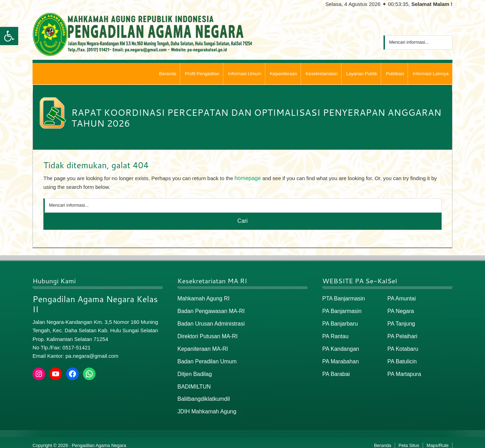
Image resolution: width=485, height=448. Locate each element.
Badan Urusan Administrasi (209, 322)
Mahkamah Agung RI (202, 298)
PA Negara (400, 310)
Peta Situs (409, 440)
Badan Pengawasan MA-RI (209, 310)
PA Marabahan (339, 358)
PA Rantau (335, 334)
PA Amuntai (401, 298)
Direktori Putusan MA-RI (206, 334)
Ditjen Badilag (194, 370)
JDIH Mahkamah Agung (205, 406)
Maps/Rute (438, 440)
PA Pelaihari (402, 334)
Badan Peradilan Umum (205, 358)
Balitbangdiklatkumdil (202, 394)
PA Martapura (403, 370)
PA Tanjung (400, 322)
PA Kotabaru (402, 346)
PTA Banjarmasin (342, 298)
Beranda (383, 440)
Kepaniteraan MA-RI (201, 346)
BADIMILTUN (193, 382)
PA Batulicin (401, 358)
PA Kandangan (340, 346)
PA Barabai (335, 370)
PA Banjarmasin (341, 310)
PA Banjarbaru (339, 322)
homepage (247, 178)
